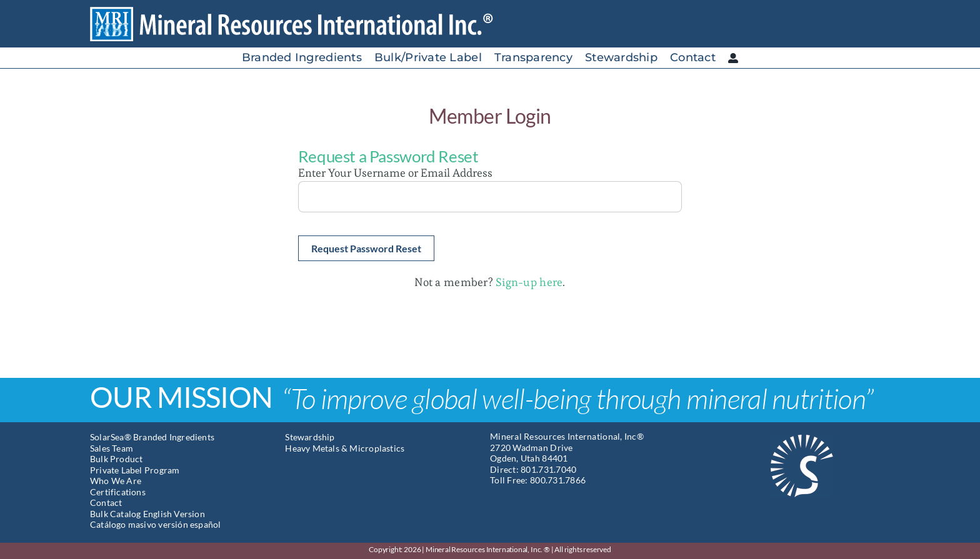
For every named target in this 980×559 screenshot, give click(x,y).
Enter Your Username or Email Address (395, 173)
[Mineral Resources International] (302, 12)
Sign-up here (529, 282)
